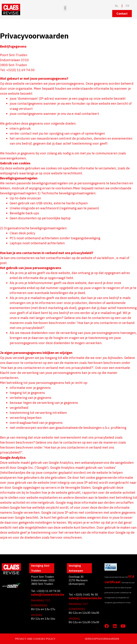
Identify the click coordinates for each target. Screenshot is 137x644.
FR (127, 6)
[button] (65, 8)
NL (117, 6)
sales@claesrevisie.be (48, 595)
